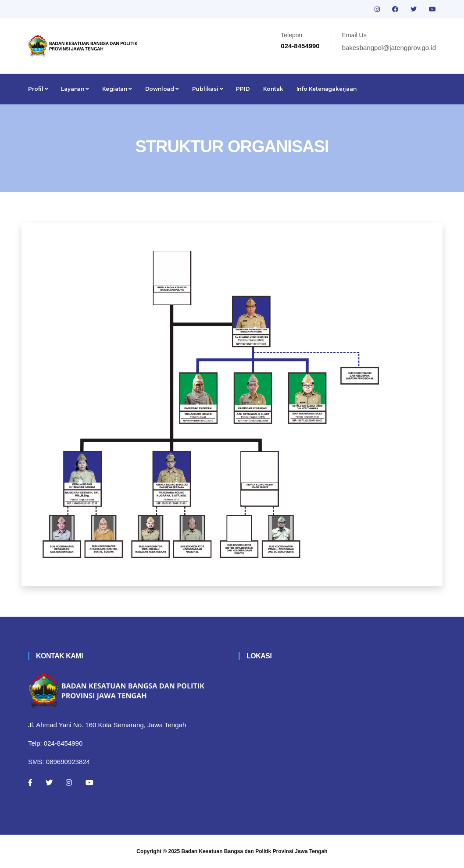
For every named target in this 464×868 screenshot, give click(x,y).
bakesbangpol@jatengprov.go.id (389, 48)
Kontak (273, 89)
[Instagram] (69, 782)
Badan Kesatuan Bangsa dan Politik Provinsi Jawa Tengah (255, 851)
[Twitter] (49, 782)
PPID (243, 89)
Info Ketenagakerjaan (327, 89)
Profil (38, 89)
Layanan (75, 89)
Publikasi (208, 89)
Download (162, 89)
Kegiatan (117, 89)
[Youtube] (89, 782)
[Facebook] (30, 782)
